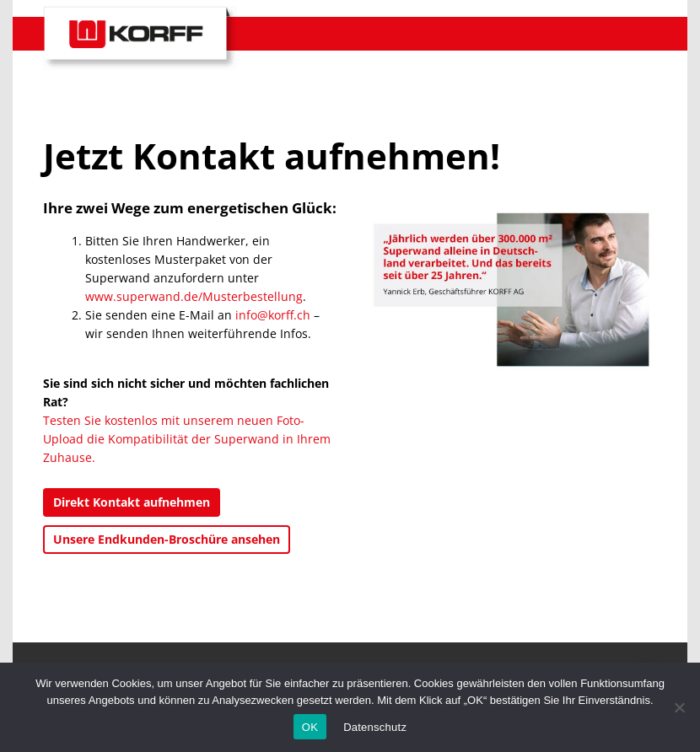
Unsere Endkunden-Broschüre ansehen (167, 539)
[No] (679, 707)
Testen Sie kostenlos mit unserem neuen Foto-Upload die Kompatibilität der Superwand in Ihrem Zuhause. (187, 439)
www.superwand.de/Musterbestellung (194, 296)
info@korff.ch (273, 315)
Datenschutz (375, 727)
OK (310, 727)
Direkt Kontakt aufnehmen (132, 502)
